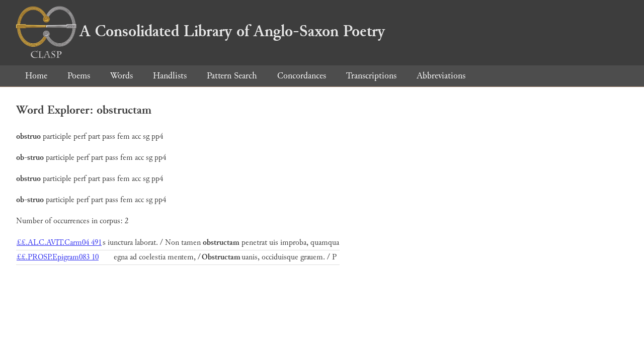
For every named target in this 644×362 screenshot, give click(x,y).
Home (36, 76)
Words (122, 76)
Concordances (302, 76)
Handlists (170, 76)
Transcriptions (371, 76)
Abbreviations (441, 76)
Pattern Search (232, 76)
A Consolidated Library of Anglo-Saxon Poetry (200, 31)
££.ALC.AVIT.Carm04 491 (59, 243)
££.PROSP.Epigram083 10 (58, 257)
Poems (79, 76)
